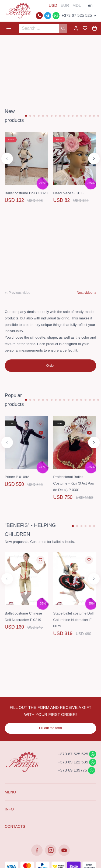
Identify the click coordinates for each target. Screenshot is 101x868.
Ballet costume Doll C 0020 (26, 193)
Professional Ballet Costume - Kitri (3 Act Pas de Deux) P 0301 (74, 483)
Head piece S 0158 (68, 193)
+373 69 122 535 (73, 762)
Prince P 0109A (17, 477)
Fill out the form (50, 728)
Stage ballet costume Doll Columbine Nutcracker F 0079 (74, 620)
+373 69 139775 (73, 770)
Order (50, 366)
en (90, 5)
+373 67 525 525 (77, 15)
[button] (26, 116)
